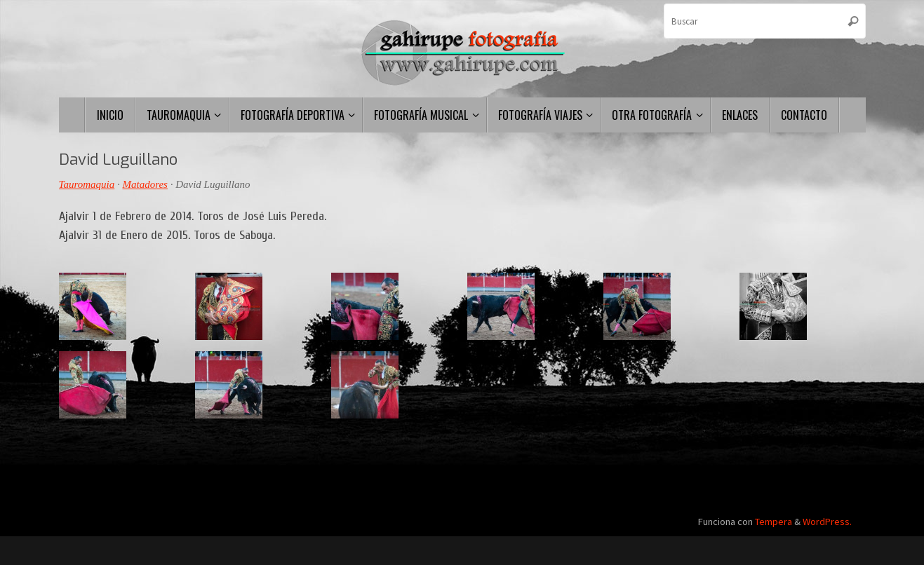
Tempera (774, 522)
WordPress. (827, 522)
